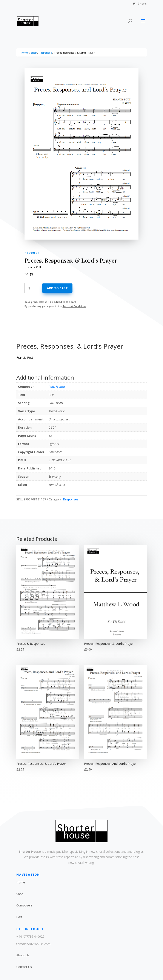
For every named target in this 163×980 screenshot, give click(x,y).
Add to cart (57, 288)
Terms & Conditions (74, 306)
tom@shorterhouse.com (33, 944)
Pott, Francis (57, 387)
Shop (34, 53)
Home (25, 53)
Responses (45, 53)
